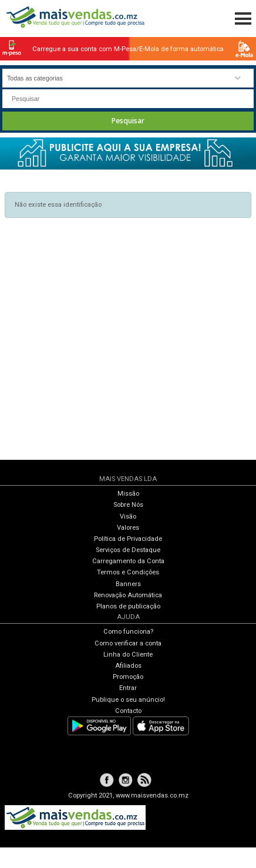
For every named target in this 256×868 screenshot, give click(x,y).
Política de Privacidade (128, 539)
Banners (128, 584)
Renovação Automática (128, 595)
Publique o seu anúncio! (128, 700)
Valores (128, 528)
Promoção (128, 677)
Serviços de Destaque (128, 550)
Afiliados (128, 666)
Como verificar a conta (128, 643)
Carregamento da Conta (128, 561)
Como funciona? (128, 632)
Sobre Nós (128, 505)
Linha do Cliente (128, 655)
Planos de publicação (128, 606)
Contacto (128, 711)
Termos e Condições (128, 572)
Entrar (128, 688)
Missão (128, 494)
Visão (128, 517)
